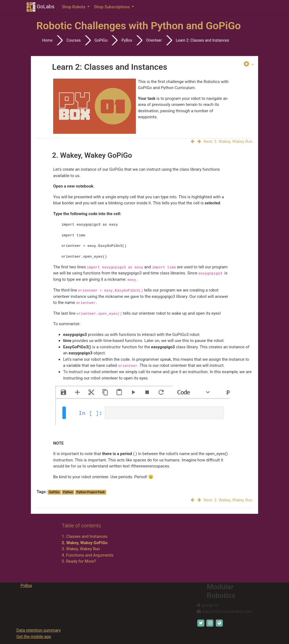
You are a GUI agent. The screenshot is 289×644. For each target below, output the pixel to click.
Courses (73, 40)
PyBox (127, 40)
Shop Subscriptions (112, 7)
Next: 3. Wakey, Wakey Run (225, 141)
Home (47, 40)
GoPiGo (101, 40)
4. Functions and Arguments (88, 555)
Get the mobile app (34, 637)
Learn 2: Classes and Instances (202, 40)
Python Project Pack (91, 492)
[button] (249, 64)
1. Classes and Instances (85, 536)
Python (68, 492)
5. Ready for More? (79, 561)
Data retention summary (39, 630)
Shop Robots (74, 7)
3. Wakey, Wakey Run (81, 549)
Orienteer (154, 40)
